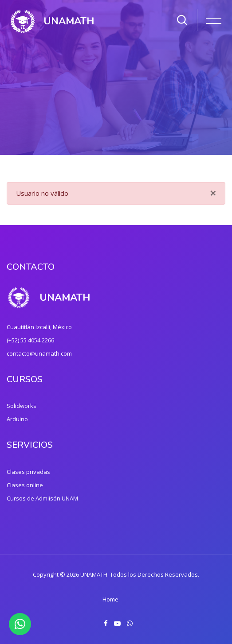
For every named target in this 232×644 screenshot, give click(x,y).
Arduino (17, 419)
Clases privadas (28, 472)
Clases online (25, 485)
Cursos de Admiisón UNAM (42, 498)
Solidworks (22, 406)
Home (110, 599)
